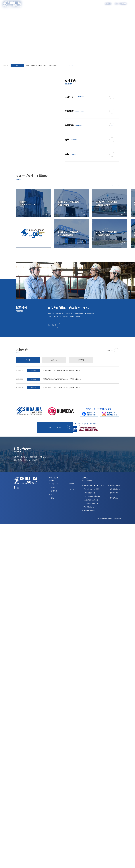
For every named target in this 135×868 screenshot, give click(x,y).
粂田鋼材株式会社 (115, 492)
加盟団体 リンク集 (50, 430)
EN (131, 4)
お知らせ (72, 492)
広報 (53, 501)
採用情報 (126, 4)
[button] (111, 187)
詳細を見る (61, 327)
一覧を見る (113, 353)
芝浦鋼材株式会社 (89, 513)
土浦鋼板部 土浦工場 (91, 503)
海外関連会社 (114, 496)
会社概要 (54, 494)
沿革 (53, 497)
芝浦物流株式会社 (115, 488)
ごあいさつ (55, 486)
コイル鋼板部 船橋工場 (92, 499)
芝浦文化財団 (114, 501)
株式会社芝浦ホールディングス (94, 488)
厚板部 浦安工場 (90, 496)
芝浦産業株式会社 (89, 510)
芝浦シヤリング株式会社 (92, 492)
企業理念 (54, 490)
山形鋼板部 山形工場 (91, 506)
